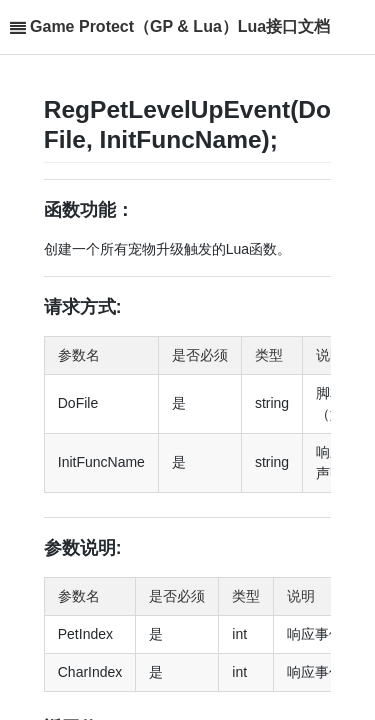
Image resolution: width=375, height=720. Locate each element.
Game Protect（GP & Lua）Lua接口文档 (180, 26)
